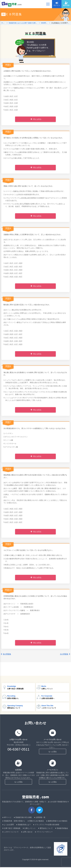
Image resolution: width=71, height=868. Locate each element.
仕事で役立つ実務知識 (11, 829)
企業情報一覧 (40, 818)
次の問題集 (65, 654)
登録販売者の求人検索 (23, 818)
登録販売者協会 (62, 829)
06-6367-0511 (18, 750)
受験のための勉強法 (36, 822)
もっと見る (53, 752)
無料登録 (66, 4)
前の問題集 (6, 654)
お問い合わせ (27, 833)
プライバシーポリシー (44, 833)
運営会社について (46, 829)
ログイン (57, 4)
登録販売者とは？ (24, 825)
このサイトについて (11, 833)
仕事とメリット (29, 829)
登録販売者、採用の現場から (14, 822)
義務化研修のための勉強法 (57, 822)
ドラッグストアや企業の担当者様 (46, 825)
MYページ (7, 818)
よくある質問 (8, 825)
